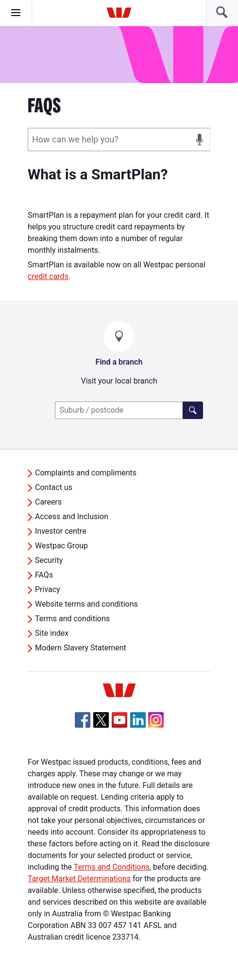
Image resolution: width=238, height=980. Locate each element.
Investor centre (61, 531)
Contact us (54, 487)
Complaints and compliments (86, 473)
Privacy (48, 589)
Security (49, 560)
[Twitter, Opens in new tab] (101, 720)
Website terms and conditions (86, 604)
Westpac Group (61, 546)
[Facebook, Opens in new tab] (83, 720)
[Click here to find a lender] (193, 410)
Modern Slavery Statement (81, 648)
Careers (48, 502)
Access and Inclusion (72, 516)
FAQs (44, 575)
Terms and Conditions (112, 867)
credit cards (48, 276)
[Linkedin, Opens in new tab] (138, 720)
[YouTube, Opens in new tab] (119, 720)
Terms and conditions (72, 619)
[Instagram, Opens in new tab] (156, 725)
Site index (52, 633)
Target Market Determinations (79, 879)
